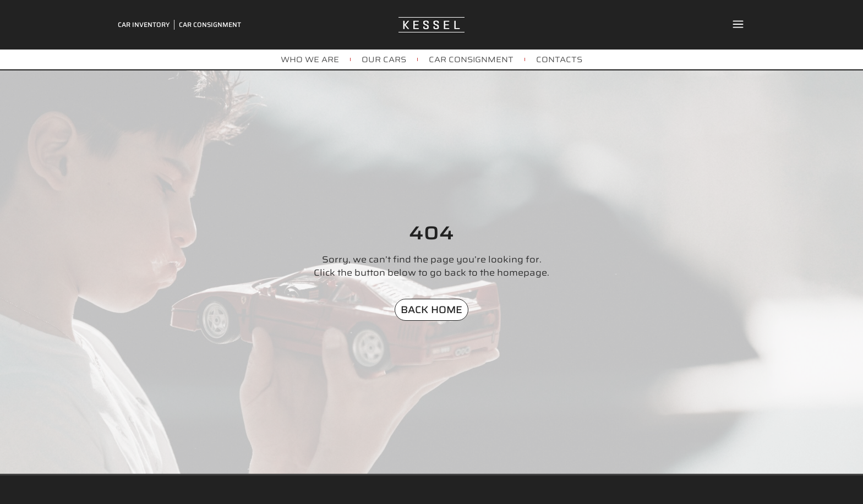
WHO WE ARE (310, 59)
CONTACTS (559, 59)
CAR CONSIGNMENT (471, 59)
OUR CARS (384, 59)
